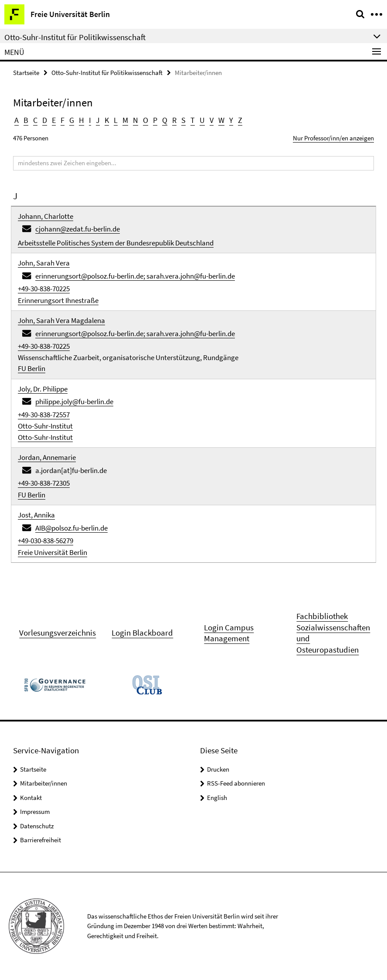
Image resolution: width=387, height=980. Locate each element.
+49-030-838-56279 (46, 541)
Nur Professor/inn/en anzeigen (333, 138)
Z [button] (240, 120)
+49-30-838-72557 (44, 415)
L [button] (116, 120)
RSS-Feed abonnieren (236, 783)
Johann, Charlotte (46, 216)
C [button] (35, 120)
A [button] (17, 120)
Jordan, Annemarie (47, 457)
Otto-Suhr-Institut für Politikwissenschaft (107, 73)
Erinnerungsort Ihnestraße (58, 300)
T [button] (193, 120)
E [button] (54, 120)
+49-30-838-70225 (44, 289)
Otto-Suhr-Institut (45, 426)
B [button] (26, 120)
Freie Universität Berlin (53, 552)
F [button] (63, 120)
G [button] (72, 120)
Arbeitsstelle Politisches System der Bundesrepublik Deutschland (116, 243)
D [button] (45, 120)
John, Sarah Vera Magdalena (61, 320)
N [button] (136, 120)
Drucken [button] (218, 769)
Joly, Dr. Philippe (43, 389)
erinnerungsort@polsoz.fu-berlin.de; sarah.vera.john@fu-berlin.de (135, 276)
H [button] (81, 120)
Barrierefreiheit (41, 840)
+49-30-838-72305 (44, 483)
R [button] (174, 120)
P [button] (155, 120)
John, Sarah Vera (44, 263)
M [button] (125, 120)
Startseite (26, 73)
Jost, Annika (36, 515)
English (217, 798)
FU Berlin (32, 368)
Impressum (35, 812)
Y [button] (231, 120)
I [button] (90, 120)
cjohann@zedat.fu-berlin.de (78, 229)
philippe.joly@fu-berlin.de (74, 402)
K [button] (107, 120)
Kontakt (31, 798)
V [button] (212, 120)
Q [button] (165, 120)
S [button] (183, 120)
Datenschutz (37, 826)
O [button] (146, 120)
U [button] (202, 120)
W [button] (221, 120)
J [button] (98, 120)
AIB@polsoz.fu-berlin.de (71, 528)
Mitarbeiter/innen (44, 783)
